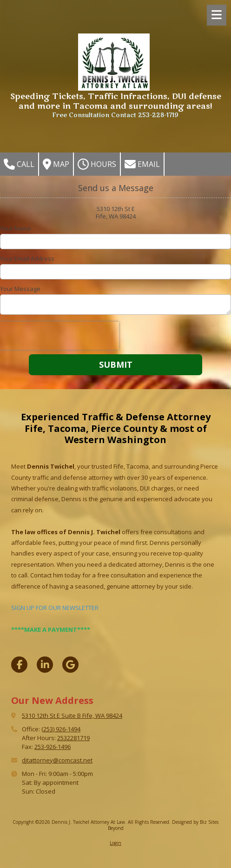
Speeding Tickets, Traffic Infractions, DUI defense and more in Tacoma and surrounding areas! (116, 101)
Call (19, 164)
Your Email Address (27, 258)
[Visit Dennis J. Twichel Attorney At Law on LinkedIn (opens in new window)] (45, 665)
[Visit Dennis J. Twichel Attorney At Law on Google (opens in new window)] (70, 665)
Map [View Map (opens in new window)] (56, 164)
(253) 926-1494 (61, 729)
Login (115, 843)
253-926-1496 (53, 747)
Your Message (20, 289)
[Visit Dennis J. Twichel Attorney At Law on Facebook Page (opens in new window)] (19, 665)
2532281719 (73, 738)
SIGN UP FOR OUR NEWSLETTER (55, 608)
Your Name (16, 228)
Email (142, 164)
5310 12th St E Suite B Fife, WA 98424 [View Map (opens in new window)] (72, 716)
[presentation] (59, 336)
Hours (97, 164)
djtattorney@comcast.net (57, 760)
